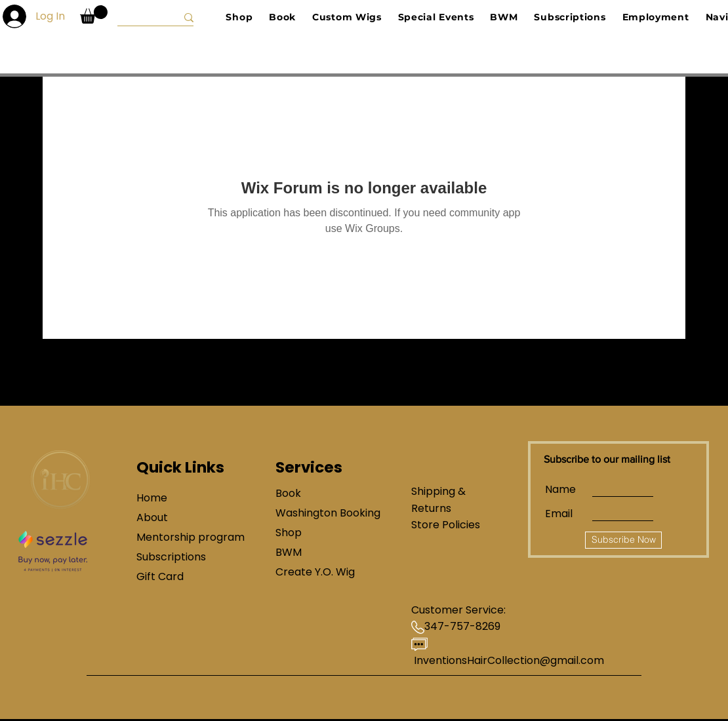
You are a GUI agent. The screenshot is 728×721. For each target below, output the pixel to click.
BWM (289, 552)
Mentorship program (183, 537)
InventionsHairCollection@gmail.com (509, 660)
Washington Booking (322, 513)
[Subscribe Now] (623, 540)
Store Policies (446, 525)
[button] (94, 14)
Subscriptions (171, 557)
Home (152, 498)
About (152, 517)
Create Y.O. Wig (315, 572)
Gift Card (160, 576)
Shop (289, 533)
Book (288, 493)
